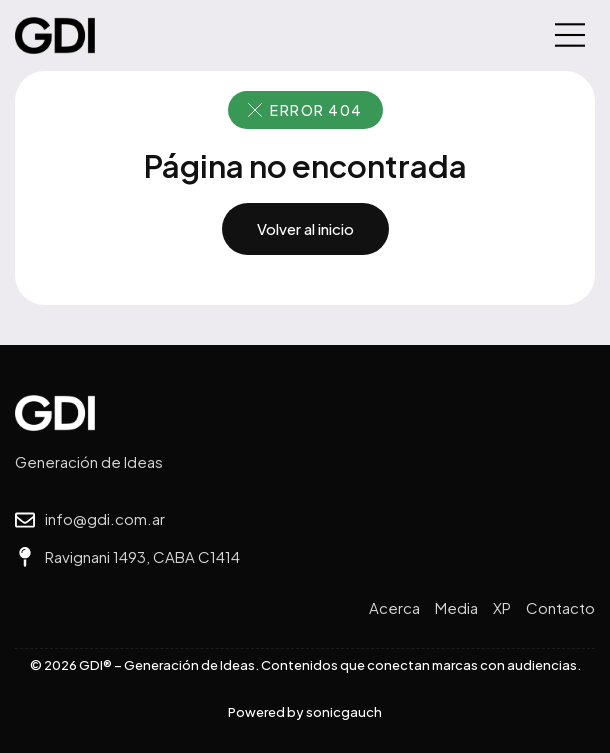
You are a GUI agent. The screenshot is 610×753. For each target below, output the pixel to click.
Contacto (560, 607)
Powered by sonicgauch (305, 712)
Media (456, 607)
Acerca (394, 607)
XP (502, 607)
